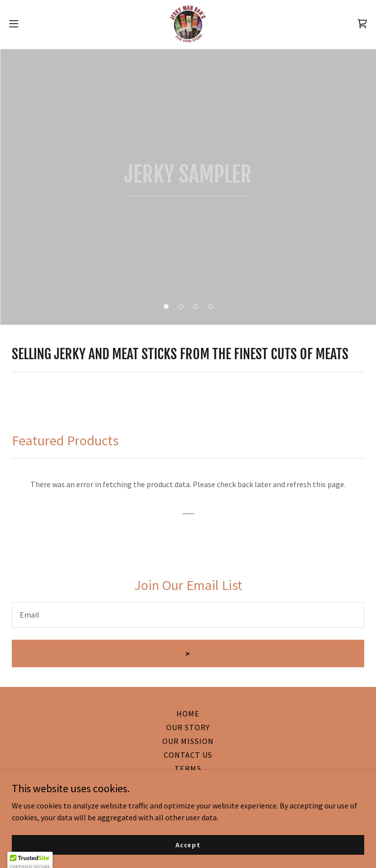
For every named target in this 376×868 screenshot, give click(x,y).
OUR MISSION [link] (188, 741)
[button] (31, 24)
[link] (188, 24)
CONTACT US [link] (188, 755)
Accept (188, 844)
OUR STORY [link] (188, 727)
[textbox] (188, 615)
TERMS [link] (188, 769)
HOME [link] (188, 713)
